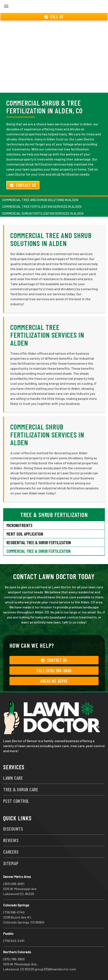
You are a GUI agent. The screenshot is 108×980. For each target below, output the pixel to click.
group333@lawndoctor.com (55, 969)
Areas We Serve (54, 681)
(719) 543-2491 (14, 941)
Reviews (11, 840)
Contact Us (23, 185)
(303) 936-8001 (14, 884)
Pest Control (16, 801)
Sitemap (11, 863)
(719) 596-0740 (14, 912)
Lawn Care (13, 778)
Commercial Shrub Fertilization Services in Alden (43, 213)
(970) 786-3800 (14, 959)
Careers (11, 852)
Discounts (13, 829)
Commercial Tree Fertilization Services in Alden (42, 207)
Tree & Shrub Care (21, 789)
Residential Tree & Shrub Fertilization (39, 543)
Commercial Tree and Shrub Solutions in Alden (40, 200)
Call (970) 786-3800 (54, 671)
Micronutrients (19, 525)
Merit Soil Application (25, 534)
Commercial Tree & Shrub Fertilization (39, 551)
